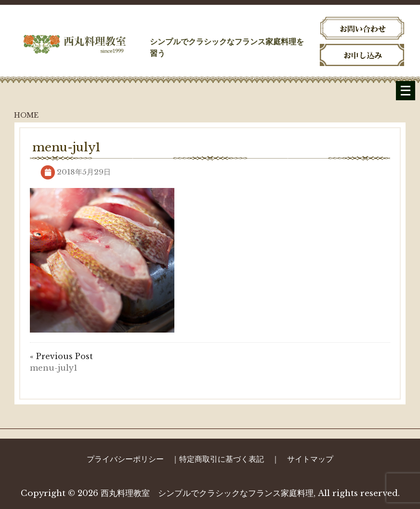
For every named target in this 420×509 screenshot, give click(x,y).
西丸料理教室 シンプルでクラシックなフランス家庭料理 (207, 493)
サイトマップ (310, 459)
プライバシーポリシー (125, 459)
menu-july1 (54, 368)
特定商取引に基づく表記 (222, 459)
